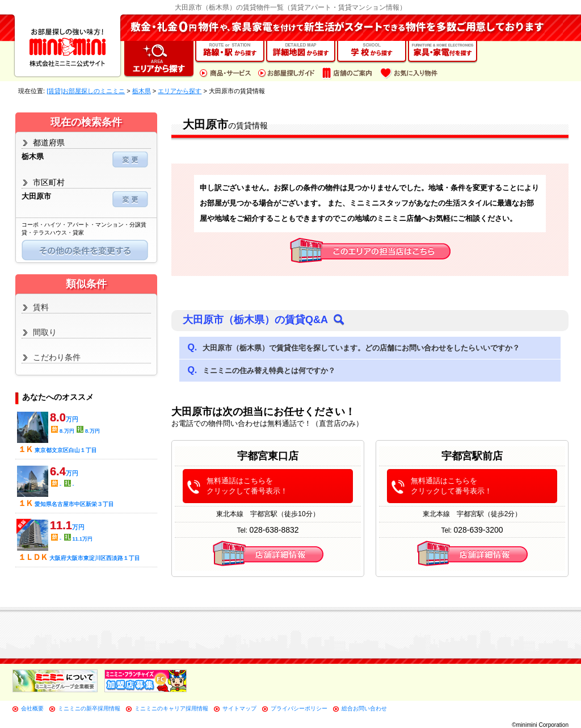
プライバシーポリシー (299, 708)
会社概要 (32, 708)
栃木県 (142, 91)
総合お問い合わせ (364, 708)
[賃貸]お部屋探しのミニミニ (86, 91)
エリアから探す (180, 91)
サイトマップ (239, 708)
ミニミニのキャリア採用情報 (171, 708)
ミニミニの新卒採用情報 (89, 708)
